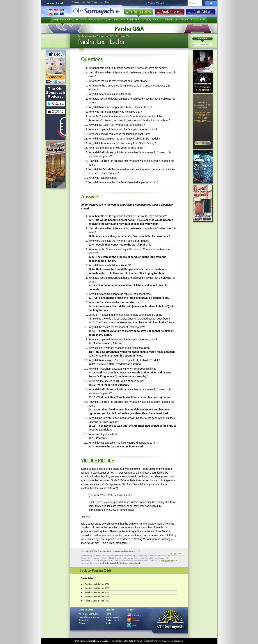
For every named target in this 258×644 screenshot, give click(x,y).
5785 (97, 597)
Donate (108, 2)
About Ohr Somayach (92, 2)
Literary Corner (151, 20)
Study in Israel (170, 13)
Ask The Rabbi (96, 20)
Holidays (80, 20)
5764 (97, 584)
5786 (97, 601)
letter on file (134, 641)
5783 (97, 588)
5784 (97, 592)
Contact (76, 2)
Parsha (200, 20)
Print (179, 554)
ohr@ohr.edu (167, 561)
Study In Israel (112, 620)
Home (108, 614)
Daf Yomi (167, 20)
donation (165, 641)
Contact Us (84, 620)
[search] (194, 3)
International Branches (56, 12)
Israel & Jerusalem (130, 20)
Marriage (112, 20)
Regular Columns (63, 20)
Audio (201, 13)
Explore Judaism (139, 13)
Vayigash (160, 3)
